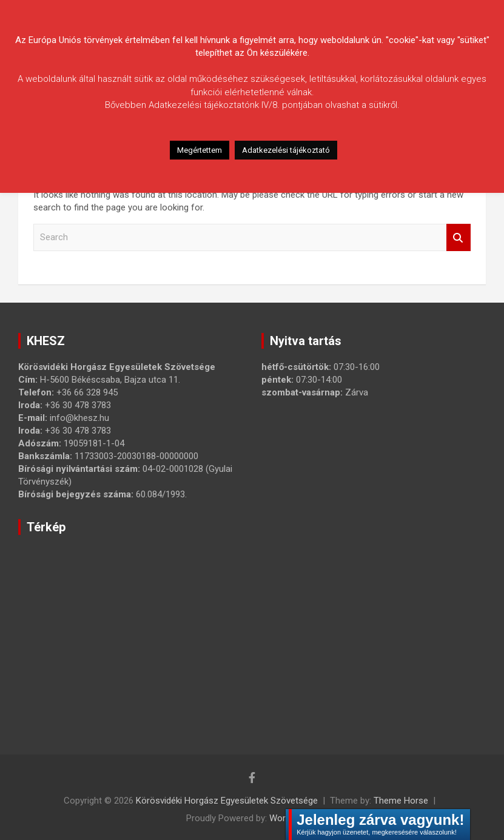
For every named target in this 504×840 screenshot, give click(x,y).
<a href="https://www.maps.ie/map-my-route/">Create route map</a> (209, 627)
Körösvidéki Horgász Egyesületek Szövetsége (227, 801)
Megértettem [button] (200, 150)
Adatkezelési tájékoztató (286, 150)
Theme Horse (401, 801)
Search (459, 237)
